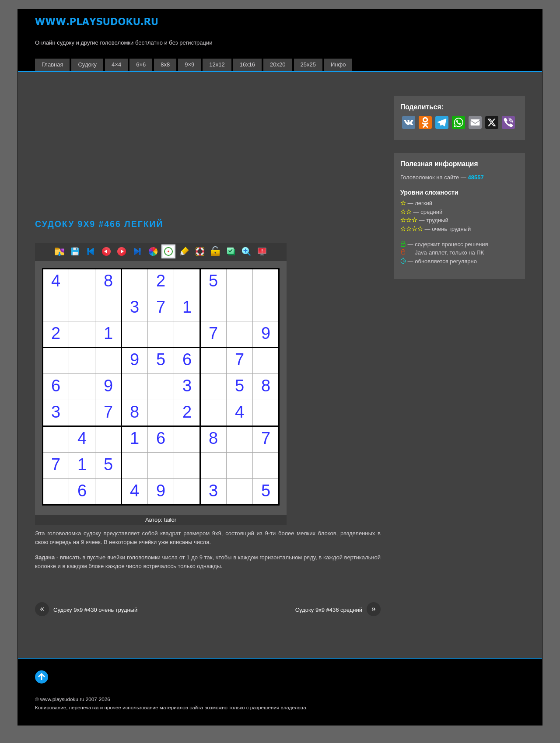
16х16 (247, 65)
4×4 (116, 65)
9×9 (189, 65)
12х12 (217, 65)
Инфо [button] (338, 65)
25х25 (308, 65)
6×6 (141, 65)
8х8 (165, 65)
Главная (52, 65)
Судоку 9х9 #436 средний (338, 610)
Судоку (87, 65)
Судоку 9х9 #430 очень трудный (86, 610)
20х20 (278, 65)
